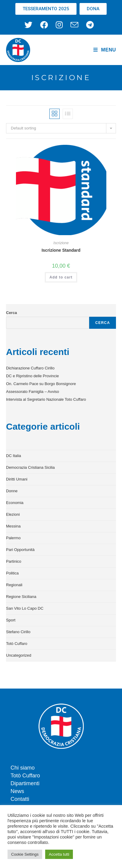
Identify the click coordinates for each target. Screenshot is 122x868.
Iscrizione (61, 243)
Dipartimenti (25, 783)
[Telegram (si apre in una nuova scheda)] (90, 25)
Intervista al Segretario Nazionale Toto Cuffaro (46, 399)
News (17, 791)
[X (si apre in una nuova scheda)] (30, 25)
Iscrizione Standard (61, 250)
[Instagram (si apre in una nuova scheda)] (59, 25)
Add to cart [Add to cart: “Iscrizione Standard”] (61, 277)
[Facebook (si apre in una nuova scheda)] (44, 25)
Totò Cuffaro (17, 644)
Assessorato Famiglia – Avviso (33, 392)
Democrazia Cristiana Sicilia (30, 467)
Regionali (14, 585)
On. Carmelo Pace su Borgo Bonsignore (41, 384)
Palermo (13, 538)
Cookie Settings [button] (25, 854)
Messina (13, 526)
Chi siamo (23, 768)
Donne (12, 491)
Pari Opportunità (20, 550)
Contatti (20, 799)
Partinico (14, 561)
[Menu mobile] (105, 50)
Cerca (11, 313)
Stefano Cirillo (18, 632)
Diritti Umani (17, 479)
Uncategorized (19, 655)
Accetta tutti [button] (59, 854)
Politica (12, 573)
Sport (11, 620)
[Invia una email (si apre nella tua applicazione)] (74, 25)
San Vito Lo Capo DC (25, 608)
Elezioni (13, 514)
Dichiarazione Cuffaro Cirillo (30, 368)
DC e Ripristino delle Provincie (33, 376)
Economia (15, 503)
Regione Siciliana (21, 597)
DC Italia (14, 456)
